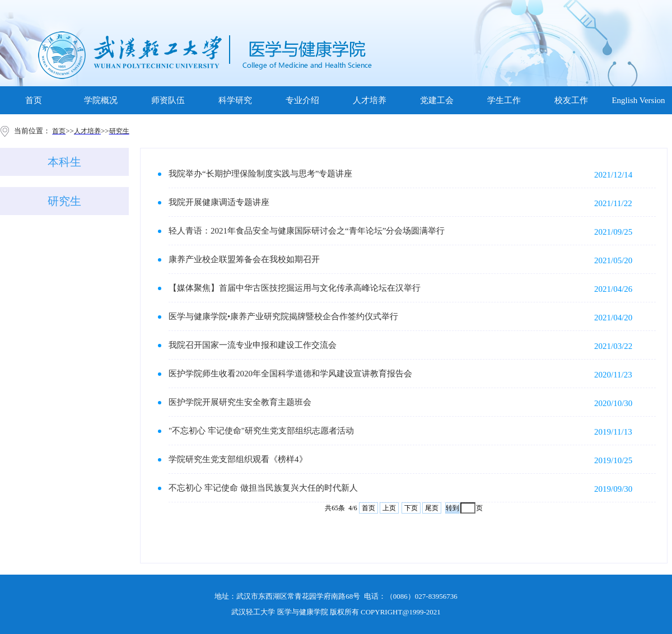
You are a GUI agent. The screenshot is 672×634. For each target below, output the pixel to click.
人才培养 (370, 100)
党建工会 (437, 100)
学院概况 (101, 100)
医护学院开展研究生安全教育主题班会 (240, 402)
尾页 (432, 508)
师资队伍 (168, 100)
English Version (638, 100)
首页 (34, 100)
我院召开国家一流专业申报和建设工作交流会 (253, 345)
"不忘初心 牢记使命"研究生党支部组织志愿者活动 (261, 431)
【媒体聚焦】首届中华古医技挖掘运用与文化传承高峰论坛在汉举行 (295, 288)
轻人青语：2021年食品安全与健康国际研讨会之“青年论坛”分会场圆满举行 (307, 231)
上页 (389, 508)
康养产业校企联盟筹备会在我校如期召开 (244, 259)
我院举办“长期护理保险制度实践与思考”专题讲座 (260, 174)
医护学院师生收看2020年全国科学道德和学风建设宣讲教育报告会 (290, 374)
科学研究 (235, 100)
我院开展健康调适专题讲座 (219, 202)
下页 (411, 508)
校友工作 (571, 100)
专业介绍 (302, 100)
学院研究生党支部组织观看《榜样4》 (238, 459)
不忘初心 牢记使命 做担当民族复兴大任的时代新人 (263, 488)
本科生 (64, 162)
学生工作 (504, 100)
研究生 (64, 201)
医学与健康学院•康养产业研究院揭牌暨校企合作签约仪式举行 (283, 316)
